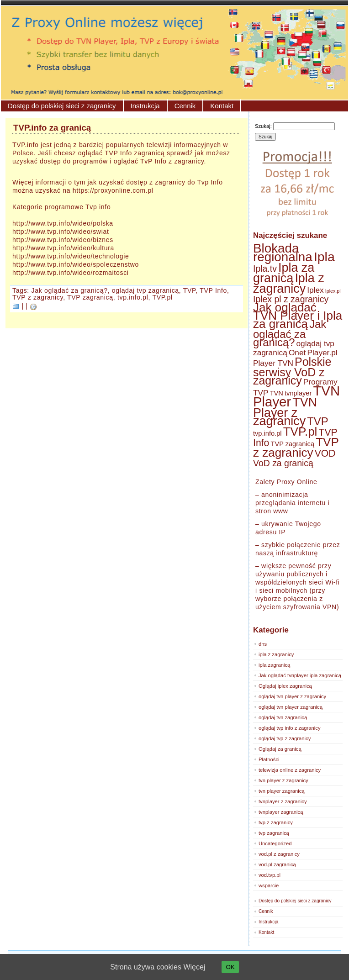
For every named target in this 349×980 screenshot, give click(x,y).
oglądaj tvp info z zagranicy (290, 728)
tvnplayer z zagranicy (283, 801)
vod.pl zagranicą (277, 864)
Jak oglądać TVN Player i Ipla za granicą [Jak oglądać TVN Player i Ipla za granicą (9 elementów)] (298, 316)
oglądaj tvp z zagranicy (285, 738)
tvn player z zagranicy (283, 780)
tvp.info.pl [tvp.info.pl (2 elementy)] (267, 433)
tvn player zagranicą (282, 791)
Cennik (185, 106)
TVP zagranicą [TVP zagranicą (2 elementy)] (292, 444)
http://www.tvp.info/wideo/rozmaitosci (71, 273)
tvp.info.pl (133, 297)
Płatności (269, 759)
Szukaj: (263, 126)
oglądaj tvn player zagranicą (291, 707)
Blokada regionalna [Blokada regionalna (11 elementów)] (283, 253)
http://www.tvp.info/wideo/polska (63, 223)
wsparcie (269, 885)
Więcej (194, 967)
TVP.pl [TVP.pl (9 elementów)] (300, 432)
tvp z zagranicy (276, 822)
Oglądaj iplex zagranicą (285, 686)
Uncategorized (275, 843)
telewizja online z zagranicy (290, 770)
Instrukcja (145, 106)
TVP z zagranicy (38, 297)
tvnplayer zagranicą (281, 812)
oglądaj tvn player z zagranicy (292, 696)
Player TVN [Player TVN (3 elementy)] (273, 363)
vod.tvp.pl (270, 875)
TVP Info (213, 290)
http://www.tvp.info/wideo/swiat (61, 232)
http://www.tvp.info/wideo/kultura (63, 248)
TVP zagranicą (90, 297)
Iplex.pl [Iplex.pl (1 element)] (333, 291)
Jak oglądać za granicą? (70, 290)
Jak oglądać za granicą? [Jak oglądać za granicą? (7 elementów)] (290, 333)
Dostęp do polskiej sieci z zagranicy (62, 106)
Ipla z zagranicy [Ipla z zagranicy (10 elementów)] (289, 283)
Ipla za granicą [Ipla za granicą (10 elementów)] (284, 273)
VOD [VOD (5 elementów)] (325, 453)
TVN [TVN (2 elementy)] (277, 393)
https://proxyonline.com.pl (113, 190)
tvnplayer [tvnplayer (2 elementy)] (298, 393)
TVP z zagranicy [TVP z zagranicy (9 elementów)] (296, 447)
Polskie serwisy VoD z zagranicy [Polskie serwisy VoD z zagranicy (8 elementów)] (292, 371)
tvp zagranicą (274, 833)
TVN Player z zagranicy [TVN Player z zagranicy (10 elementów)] (285, 412)
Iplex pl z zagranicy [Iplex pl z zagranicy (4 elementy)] (291, 299)
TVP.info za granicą (52, 128)
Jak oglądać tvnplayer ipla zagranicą (300, 675)
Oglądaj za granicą (280, 749)
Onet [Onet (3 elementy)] (297, 353)
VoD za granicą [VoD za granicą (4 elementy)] (283, 463)
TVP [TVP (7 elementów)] (317, 421)
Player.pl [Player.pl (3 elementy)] (322, 353)
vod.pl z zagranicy (279, 854)
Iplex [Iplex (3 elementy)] (315, 290)
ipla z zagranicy (276, 654)
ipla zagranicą (274, 665)
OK (230, 967)
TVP (190, 290)
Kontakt (222, 106)
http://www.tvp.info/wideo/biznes (63, 240)
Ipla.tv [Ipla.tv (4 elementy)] (265, 269)
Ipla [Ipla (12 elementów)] (324, 257)
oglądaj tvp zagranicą (145, 290)
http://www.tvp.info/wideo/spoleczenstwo (76, 264)
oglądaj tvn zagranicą (283, 717)
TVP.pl (163, 297)
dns (263, 644)
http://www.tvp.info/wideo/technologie (71, 256)
